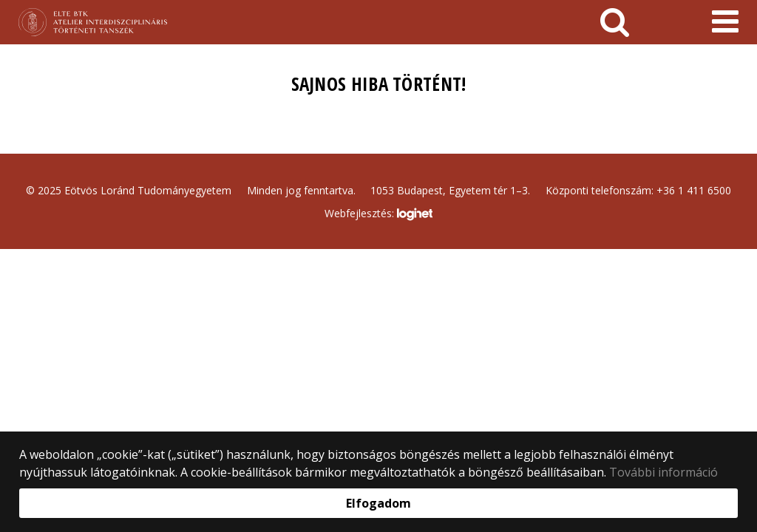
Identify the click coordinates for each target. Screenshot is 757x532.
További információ (663, 472)
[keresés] (615, 22)
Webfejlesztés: (378, 214)
